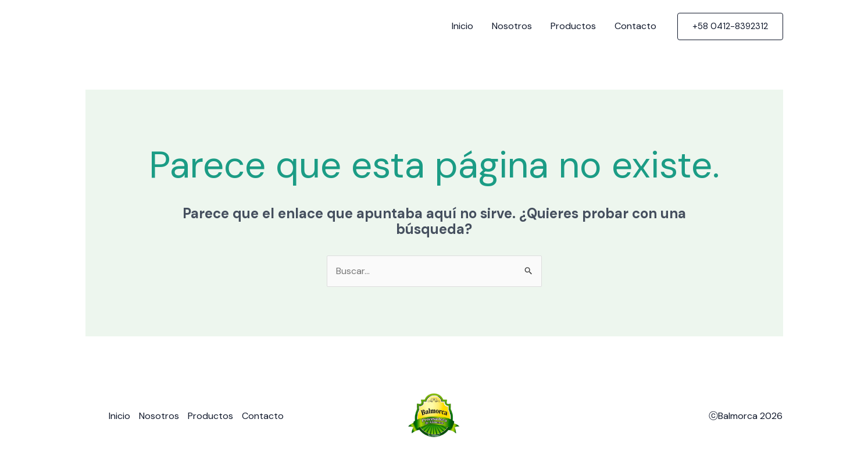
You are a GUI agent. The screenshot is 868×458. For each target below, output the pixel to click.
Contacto (635, 26)
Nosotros (512, 26)
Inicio (462, 26)
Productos (573, 26)
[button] (730, 26)
